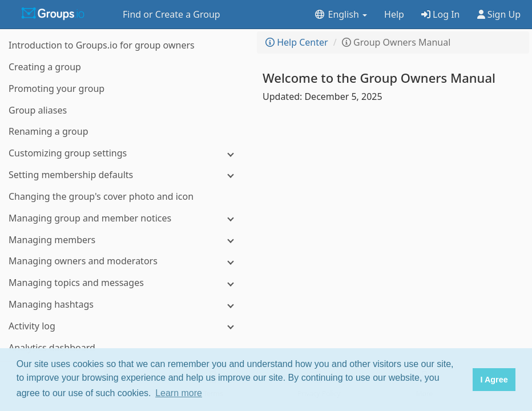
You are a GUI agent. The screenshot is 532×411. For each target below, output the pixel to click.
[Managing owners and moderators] (126, 261)
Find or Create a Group (172, 14)
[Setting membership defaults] (126, 175)
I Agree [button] (494, 380)
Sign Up (499, 14)
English (340, 14)
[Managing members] (126, 240)
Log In (441, 14)
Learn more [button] (179, 393)
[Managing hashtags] (126, 305)
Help (394, 14)
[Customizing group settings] (126, 153)
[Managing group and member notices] (126, 218)
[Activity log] (126, 326)
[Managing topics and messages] (126, 283)
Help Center (297, 42)
